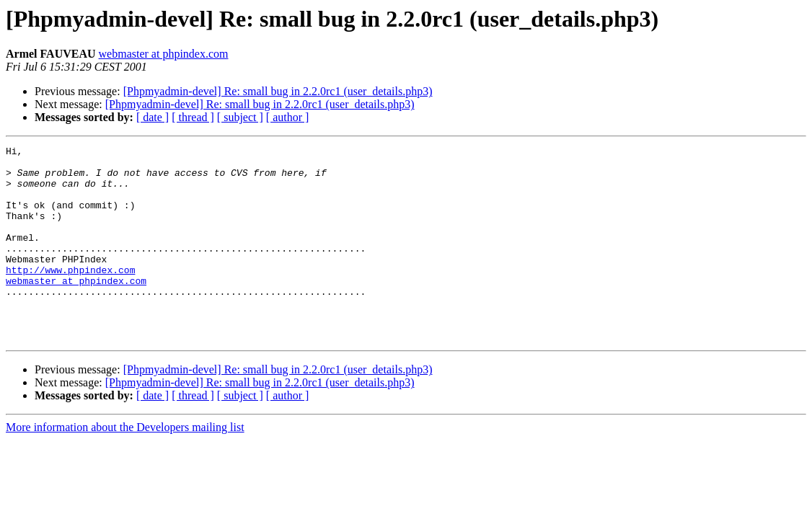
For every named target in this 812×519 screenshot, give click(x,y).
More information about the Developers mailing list (125, 466)
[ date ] (153, 117)
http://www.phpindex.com (70, 296)
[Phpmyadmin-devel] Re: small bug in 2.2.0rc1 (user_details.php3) (278, 91)
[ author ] (288, 117)
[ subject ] (240, 117)
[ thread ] (193, 117)
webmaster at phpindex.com (164, 54)
